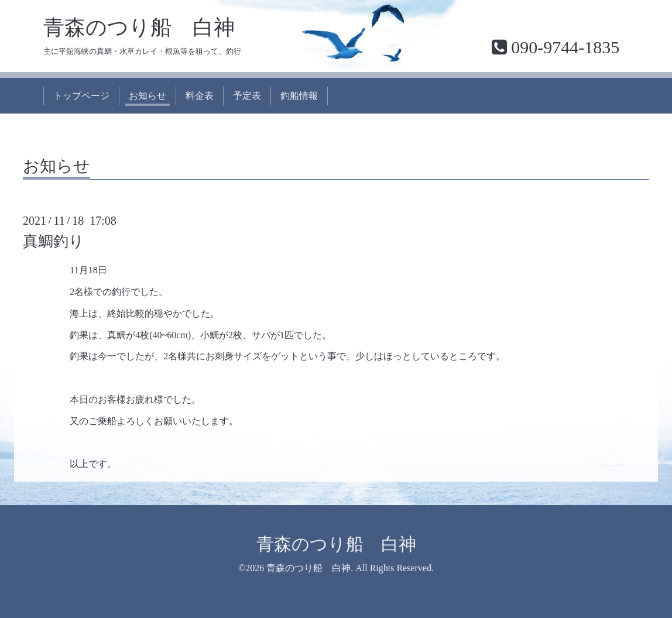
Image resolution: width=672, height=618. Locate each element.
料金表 (200, 96)
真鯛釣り (54, 241)
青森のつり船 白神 (139, 28)
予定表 (247, 96)
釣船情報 (299, 96)
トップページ (81, 96)
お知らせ (148, 96)
